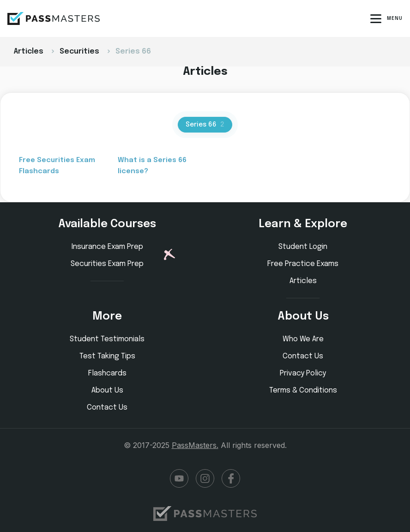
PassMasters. (195, 445)
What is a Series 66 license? (152, 166)
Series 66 (205, 125)
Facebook (231, 478)
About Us (107, 390)
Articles (303, 281)
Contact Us (107, 408)
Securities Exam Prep (107, 264)
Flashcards (107, 373)
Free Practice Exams (303, 264)
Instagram (205, 478)
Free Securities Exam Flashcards (57, 166)
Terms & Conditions (303, 390)
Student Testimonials (107, 339)
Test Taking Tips (107, 356)
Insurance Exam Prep (107, 247)
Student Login (303, 247)
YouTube (179, 478)
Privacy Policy (303, 373)
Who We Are (303, 339)
